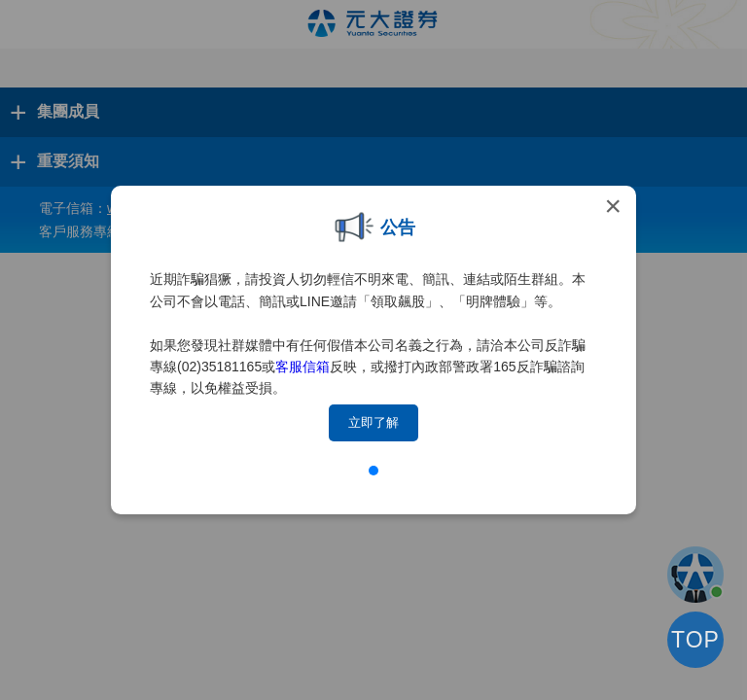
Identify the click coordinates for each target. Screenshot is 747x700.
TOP (695, 640)
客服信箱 (302, 367)
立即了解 (373, 422)
